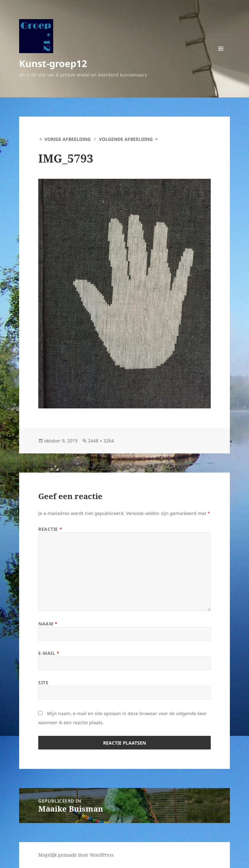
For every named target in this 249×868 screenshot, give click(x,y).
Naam (48, 624)
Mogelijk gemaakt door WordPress (76, 855)
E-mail (49, 653)
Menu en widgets (221, 57)
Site (43, 683)
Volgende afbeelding (126, 139)
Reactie (50, 529)
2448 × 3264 (101, 441)
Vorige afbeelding (68, 139)
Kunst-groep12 (53, 63)
